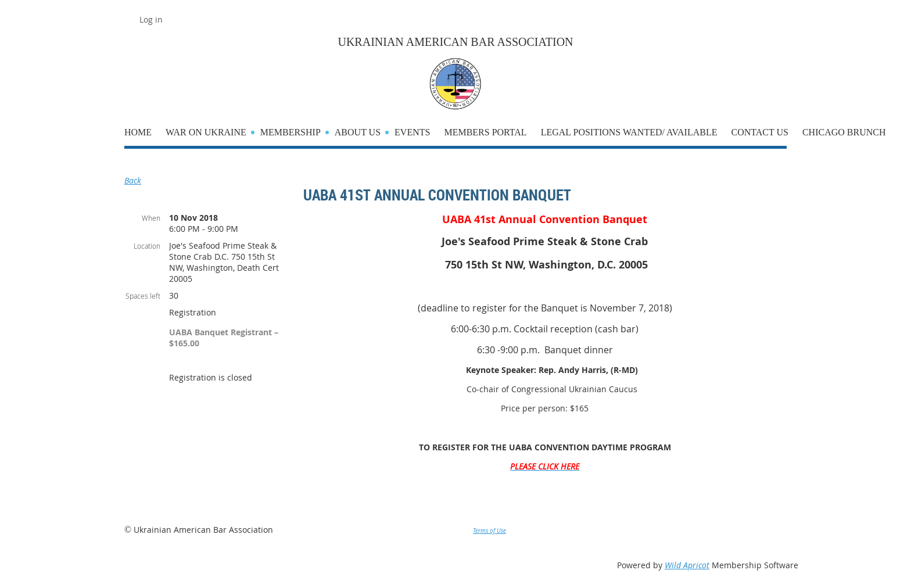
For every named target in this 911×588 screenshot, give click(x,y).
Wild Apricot (687, 565)
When (151, 218)
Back (133, 180)
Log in (151, 19)
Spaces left (143, 296)
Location (147, 246)
